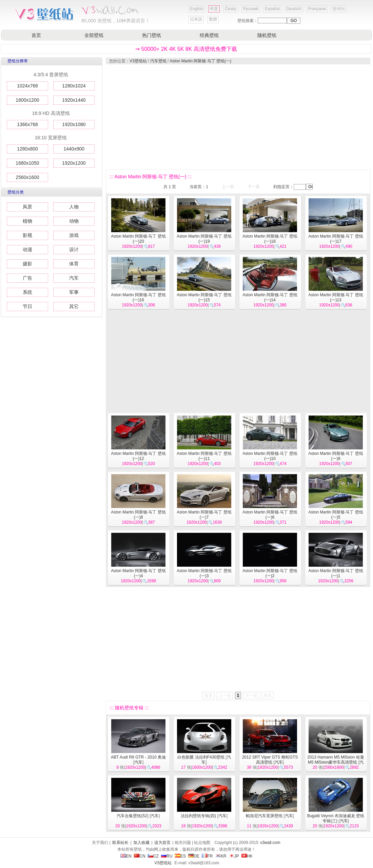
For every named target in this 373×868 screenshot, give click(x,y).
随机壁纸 (267, 35)
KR (221, 856)
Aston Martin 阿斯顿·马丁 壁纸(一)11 (204, 456)
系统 (27, 292)
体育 (74, 264)
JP (234, 856)
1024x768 (27, 86)
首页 (36, 35)
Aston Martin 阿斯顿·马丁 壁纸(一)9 (336, 456)
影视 (27, 235)
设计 (74, 249)
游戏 (74, 235)
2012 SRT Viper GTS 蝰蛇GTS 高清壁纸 (270, 760)
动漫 (27, 249)
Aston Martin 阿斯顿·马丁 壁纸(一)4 (138, 573)
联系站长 (120, 843)
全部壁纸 (94, 35)
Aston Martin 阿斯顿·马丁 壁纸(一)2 (270, 573)
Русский (251, 9)
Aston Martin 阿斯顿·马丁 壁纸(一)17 (336, 239)
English (197, 9)
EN (126, 856)
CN (140, 856)
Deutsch (294, 9)
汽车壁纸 (158, 61)
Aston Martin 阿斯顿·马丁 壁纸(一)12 (138, 456)
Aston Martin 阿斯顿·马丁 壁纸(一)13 (336, 297)
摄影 (27, 264)
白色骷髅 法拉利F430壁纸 (201, 757)
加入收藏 (141, 843)
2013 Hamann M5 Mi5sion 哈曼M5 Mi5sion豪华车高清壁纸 (336, 760)
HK (247, 856)
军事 (74, 292)
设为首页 (162, 843)
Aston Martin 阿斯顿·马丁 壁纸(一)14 (270, 297)
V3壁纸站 (138, 61)
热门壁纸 (152, 35)
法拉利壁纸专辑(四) (198, 816)
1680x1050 (27, 163)
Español (272, 9)
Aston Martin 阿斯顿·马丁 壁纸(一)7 (204, 515)
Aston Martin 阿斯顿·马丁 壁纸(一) (201, 61)
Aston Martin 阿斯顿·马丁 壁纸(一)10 (270, 456)
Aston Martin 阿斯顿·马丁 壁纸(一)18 (270, 239)
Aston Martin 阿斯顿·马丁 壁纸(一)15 (204, 297)
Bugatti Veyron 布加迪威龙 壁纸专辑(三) (336, 818)
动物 (74, 221)
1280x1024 (74, 86)
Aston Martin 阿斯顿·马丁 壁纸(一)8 (138, 515)
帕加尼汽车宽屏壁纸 (264, 816)
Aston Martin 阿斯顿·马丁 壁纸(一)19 (204, 239)
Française (317, 9)
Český (230, 9)
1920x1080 (74, 124)
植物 (27, 221)
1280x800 (27, 149)
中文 (214, 9)
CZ (153, 856)
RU (167, 856)
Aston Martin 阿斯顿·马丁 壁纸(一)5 (336, 515)
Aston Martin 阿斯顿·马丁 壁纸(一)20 (138, 239)
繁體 (213, 19)
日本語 (196, 19)
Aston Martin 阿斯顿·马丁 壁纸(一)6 (270, 515)
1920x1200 (74, 163)
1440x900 (74, 149)
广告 (27, 278)
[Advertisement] (231, 117)
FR (207, 856)
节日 (27, 306)
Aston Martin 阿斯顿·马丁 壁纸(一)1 (336, 573)
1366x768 (27, 124)
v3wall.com (270, 843)
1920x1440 (74, 100)
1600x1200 (27, 100)
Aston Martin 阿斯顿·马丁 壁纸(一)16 (138, 297)
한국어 (339, 9)
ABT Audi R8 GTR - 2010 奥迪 (138, 757)
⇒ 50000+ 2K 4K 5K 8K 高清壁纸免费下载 (186, 49)
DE (194, 856)
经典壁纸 (209, 35)
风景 (27, 207)
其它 (74, 306)
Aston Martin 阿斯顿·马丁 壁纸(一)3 (204, 573)
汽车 (74, 278)
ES (180, 856)
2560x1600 (27, 177)
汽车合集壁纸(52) (132, 816)
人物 (74, 207)
